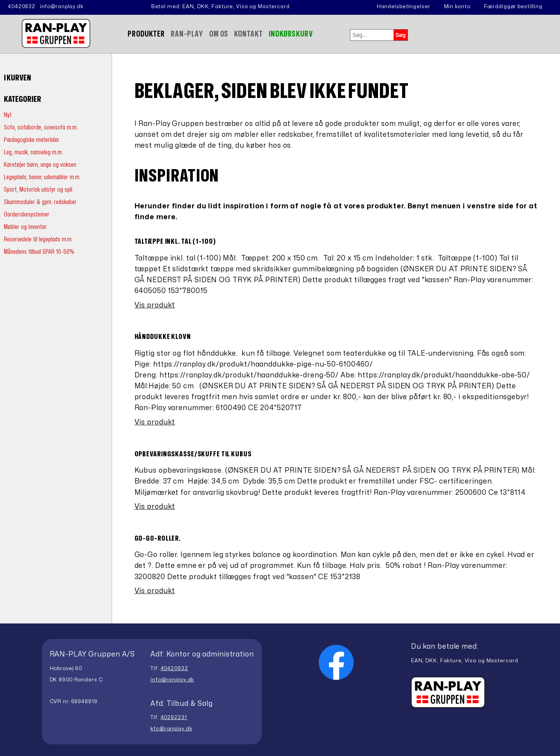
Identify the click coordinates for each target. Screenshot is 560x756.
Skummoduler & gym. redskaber (40, 202)
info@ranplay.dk (62, 7)
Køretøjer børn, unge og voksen (40, 165)
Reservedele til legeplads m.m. (38, 239)
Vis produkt (155, 305)
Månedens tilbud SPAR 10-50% (39, 252)
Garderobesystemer (27, 214)
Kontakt (248, 34)
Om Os (219, 34)
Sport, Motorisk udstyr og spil (38, 189)
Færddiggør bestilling (513, 7)
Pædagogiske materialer (32, 140)
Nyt (8, 115)
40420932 (22, 7)
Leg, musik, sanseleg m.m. (33, 152)
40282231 (174, 718)
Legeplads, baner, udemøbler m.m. (42, 177)
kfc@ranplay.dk (171, 729)
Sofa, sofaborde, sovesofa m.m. (41, 127)
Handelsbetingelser (404, 7)
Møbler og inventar (25, 227)
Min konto (457, 7)
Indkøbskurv (291, 34)
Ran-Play (187, 34)
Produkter (146, 34)
